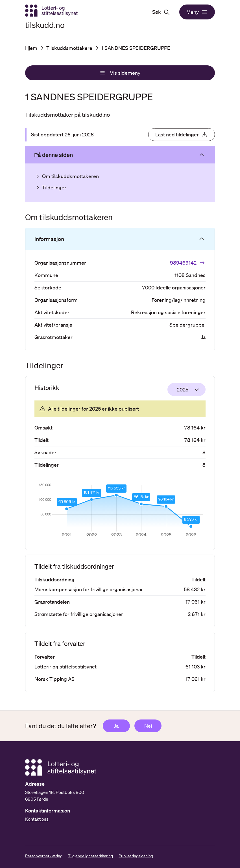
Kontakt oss (37, 819)
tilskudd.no (45, 25)
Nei (148, 726)
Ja (116, 726)
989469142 (188, 263)
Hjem (31, 48)
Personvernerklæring (44, 856)
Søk (161, 12)
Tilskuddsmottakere (69, 48)
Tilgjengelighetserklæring (90, 856)
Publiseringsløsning (136, 856)
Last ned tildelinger (182, 135)
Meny (197, 12)
